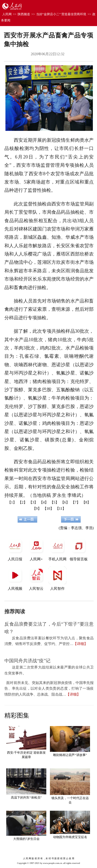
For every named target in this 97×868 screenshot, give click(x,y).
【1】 (12, 502)
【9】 (37, 509)
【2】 (23, 502)
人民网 (7, 14)
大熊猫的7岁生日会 (26, 839)
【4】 (44, 502)
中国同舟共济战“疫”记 (27, 661)
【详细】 (80, 644)
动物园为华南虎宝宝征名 (70, 837)
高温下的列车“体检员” (26, 798)
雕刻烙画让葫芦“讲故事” (70, 755)
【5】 (54, 502)
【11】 (61, 509)
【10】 (48, 509)
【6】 (65, 502)
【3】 (33, 502)
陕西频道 (24, 14)
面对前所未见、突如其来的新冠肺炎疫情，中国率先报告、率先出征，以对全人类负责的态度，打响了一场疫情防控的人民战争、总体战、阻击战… (49, 689)
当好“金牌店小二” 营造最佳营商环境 (61, 14)
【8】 (86, 502)
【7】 (76, 502)
